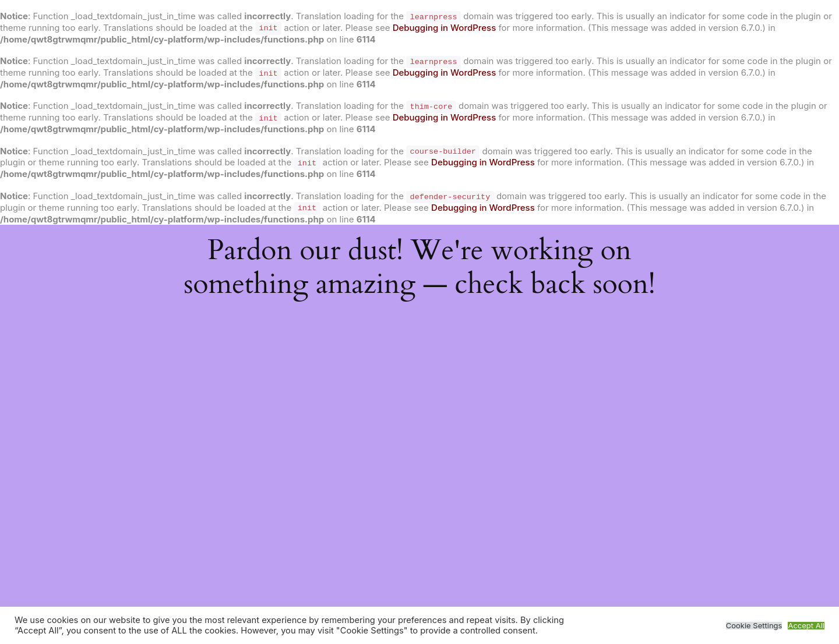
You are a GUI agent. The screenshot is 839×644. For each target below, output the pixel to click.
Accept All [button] (806, 626)
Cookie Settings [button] (754, 626)
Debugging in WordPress (445, 28)
